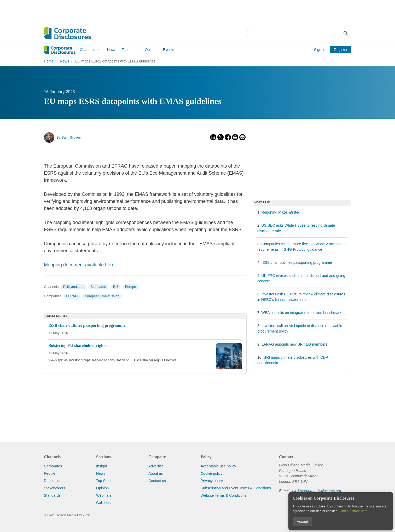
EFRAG (72, 296)
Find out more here (353, 511)
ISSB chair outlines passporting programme (297, 262)
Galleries (103, 503)
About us (156, 473)
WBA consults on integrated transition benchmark (301, 313)
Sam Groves (71, 137)
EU (115, 287)
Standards (98, 287)
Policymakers (73, 287)
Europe (131, 287)
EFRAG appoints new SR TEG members (295, 344)
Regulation (53, 481)
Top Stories (105, 481)
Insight (101, 466)
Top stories (95, 50)
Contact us (157, 481)
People (50, 473)
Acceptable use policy (218, 466)
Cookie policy (211, 473)
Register (341, 50)
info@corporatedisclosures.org (316, 491)
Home (49, 61)
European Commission (102, 296)
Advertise (156, 466)
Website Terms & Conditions (223, 495)
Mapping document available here (79, 265)
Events (133, 50)
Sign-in (320, 50)
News (76, 50)
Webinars (104, 495)
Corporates (53, 466)
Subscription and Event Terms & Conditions (236, 488)
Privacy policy (212, 481)
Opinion (115, 50)
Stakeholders (55, 488)
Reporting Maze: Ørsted (281, 212)
